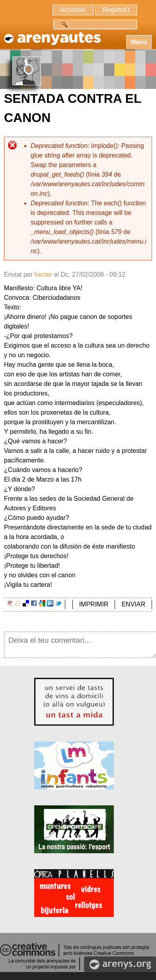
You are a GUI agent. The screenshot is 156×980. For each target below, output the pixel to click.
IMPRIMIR (94, 604)
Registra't (116, 10)
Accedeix (73, 10)
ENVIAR (133, 604)
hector (43, 275)
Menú (139, 42)
